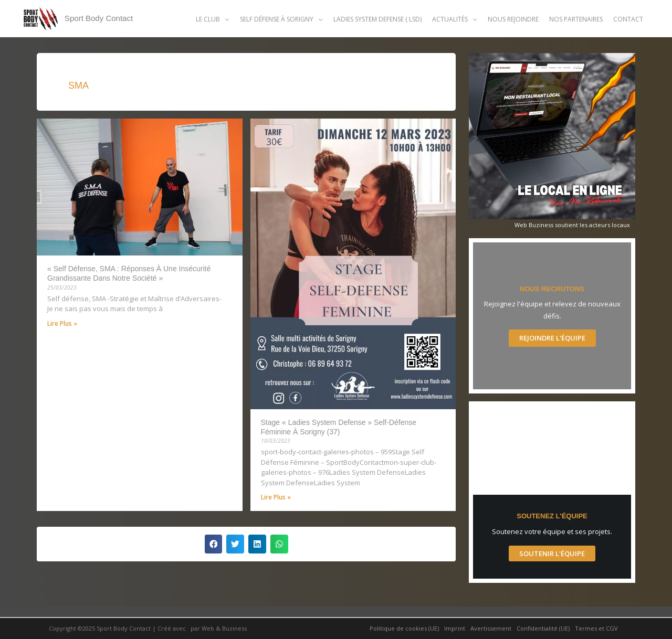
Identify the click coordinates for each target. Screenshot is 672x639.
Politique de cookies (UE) (404, 628)
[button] (213, 19)
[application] (225, 19)
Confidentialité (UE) (543, 628)
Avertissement (491, 628)
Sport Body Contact (99, 18)
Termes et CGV (596, 628)
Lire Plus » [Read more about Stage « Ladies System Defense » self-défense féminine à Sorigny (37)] (276, 497)
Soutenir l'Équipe (552, 553)
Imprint (455, 628)
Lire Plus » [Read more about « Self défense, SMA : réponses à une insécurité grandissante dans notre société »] (62, 323)
